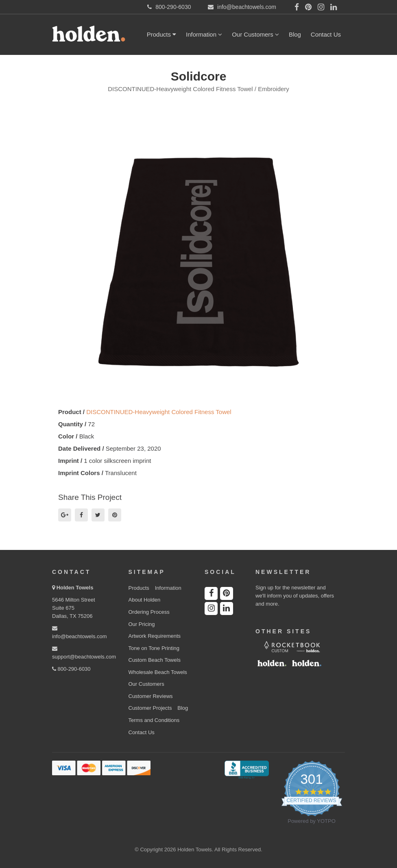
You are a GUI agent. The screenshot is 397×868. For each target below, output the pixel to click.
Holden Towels (75, 588)
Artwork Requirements (155, 636)
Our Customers (255, 34)
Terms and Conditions (154, 720)
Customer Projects (150, 708)
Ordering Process (149, 612)
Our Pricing (142, 624)
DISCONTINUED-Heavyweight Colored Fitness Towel (159, 412)
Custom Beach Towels (155, 660)
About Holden (145, 600)
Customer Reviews (151, 696)
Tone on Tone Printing (154, 648)
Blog (295, 34)
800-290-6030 (71, 669)
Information (204, 34)
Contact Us (326, 34)
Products (161, 34)
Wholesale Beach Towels (158, 672)
